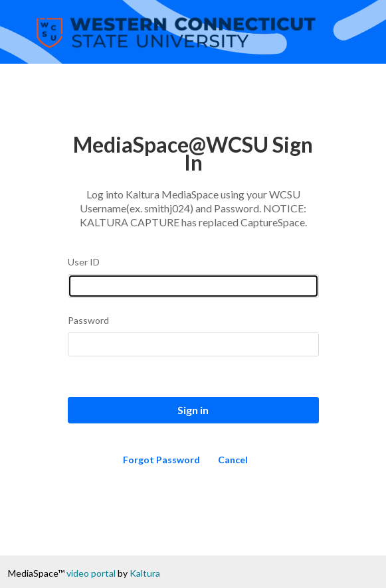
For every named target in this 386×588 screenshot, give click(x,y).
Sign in (193, 410)
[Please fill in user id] (193, 286)
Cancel (233, 460)
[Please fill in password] (193, 344)
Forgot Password (161, 460)
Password (88, 320)
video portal (91, 573)
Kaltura (145, 573)
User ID (84, 262)
